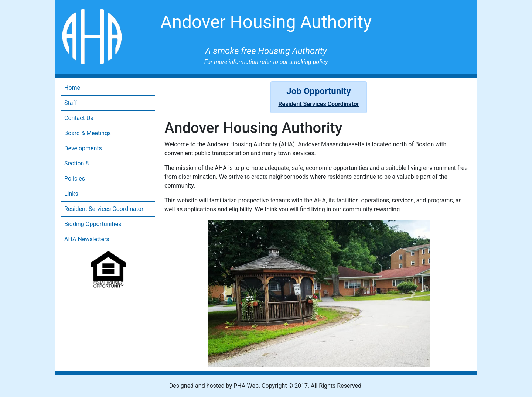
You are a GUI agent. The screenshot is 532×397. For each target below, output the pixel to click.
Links (71, 194)
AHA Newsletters (87, 239)
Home (72, 88)
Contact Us (79, 118)
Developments (83, 148)
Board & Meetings (88, 133)
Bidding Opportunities (93, 224)
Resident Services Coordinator (104, 209)
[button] (225, 294)
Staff (71, 103)
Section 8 (76, 163)
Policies (75, 179)
